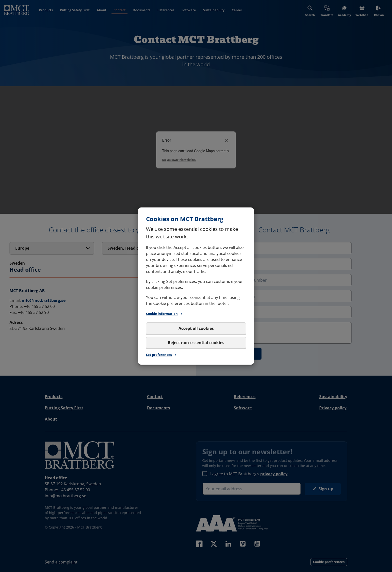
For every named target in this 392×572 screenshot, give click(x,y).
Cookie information (164, 314)
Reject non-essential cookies (196, 343)
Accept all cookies (196, 329)
